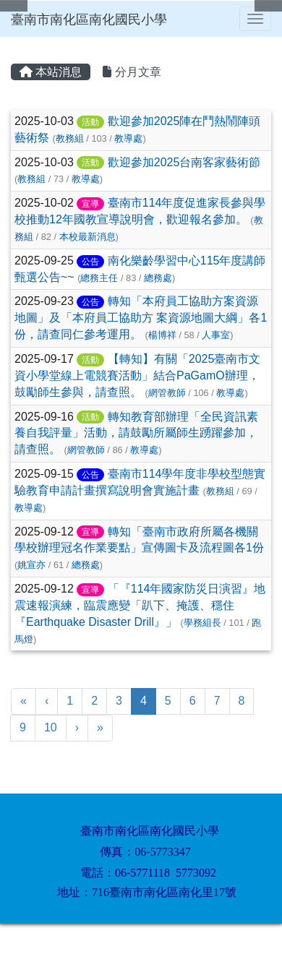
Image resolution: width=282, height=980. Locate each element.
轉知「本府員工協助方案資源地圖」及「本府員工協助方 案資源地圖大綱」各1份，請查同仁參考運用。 (141, 318)
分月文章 (132, 72)
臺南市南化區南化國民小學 (89, 20)
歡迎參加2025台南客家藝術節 (184, 162)
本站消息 (51, 72)
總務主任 (99, 278)
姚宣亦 (31, 565)
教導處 (128, 138)
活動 (90, 122)
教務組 (70, 138)
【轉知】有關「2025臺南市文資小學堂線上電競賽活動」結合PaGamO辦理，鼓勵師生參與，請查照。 (137, 375)
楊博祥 (162, 335)
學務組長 (202, 623)
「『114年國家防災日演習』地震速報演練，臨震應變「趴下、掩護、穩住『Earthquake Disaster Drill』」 (140, 605)
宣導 (90, 204)
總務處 (158, 278)
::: (14, 42)
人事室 (216, 335)
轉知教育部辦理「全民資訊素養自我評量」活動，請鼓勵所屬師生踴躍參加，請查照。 (136, 433)
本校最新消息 (87, 237)
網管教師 (167, 393)
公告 (90, 262)
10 (51, 727)
